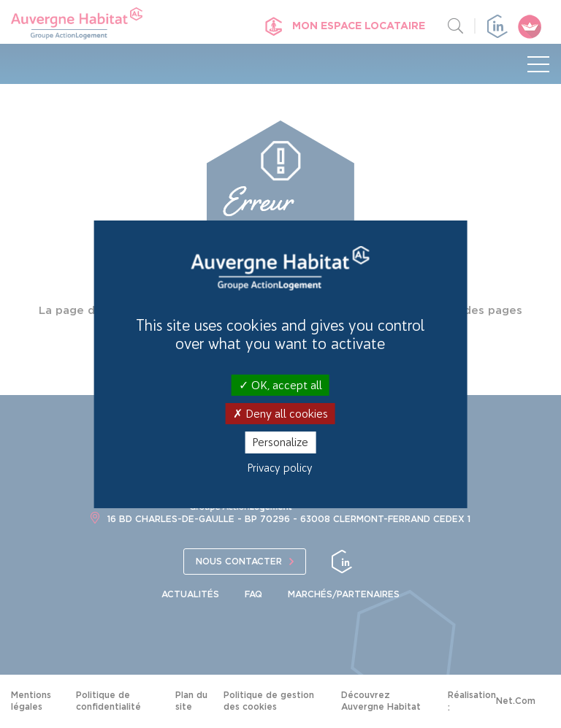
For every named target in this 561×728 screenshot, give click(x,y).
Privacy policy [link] (280, 468)
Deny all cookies (280, 414)
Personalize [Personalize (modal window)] (280, 442)
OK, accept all (280, 385)
